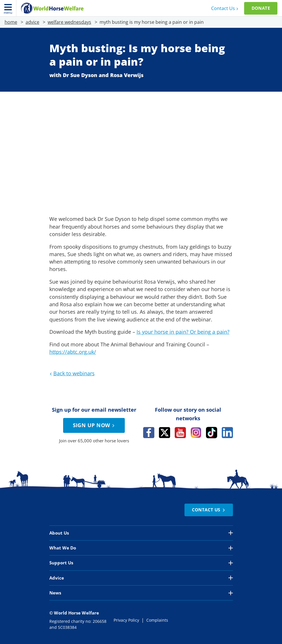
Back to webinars (71, 373)
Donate (261, 8)
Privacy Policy (126, 620)
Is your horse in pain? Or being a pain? (183, 332)
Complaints (157, 620)
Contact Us (225, 8)
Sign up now (95, 425)
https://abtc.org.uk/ (73, 352)
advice (32, 22)
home (11, 22)
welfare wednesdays (69, 22)
